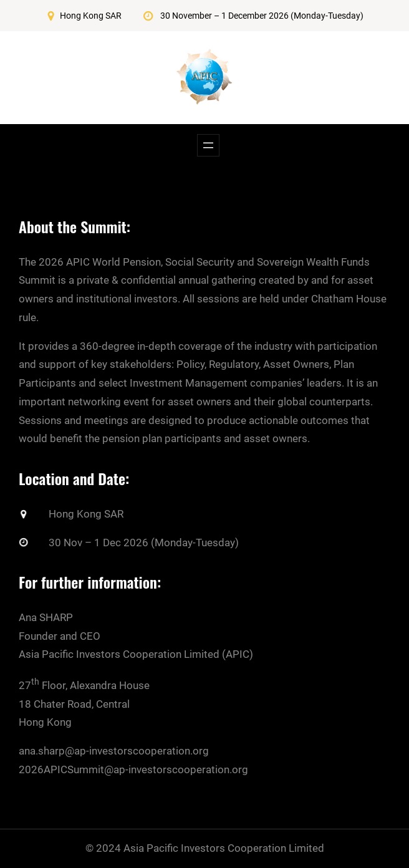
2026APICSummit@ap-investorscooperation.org (133, 769)
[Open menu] (208, 145)
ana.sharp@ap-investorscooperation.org (114, 751)
